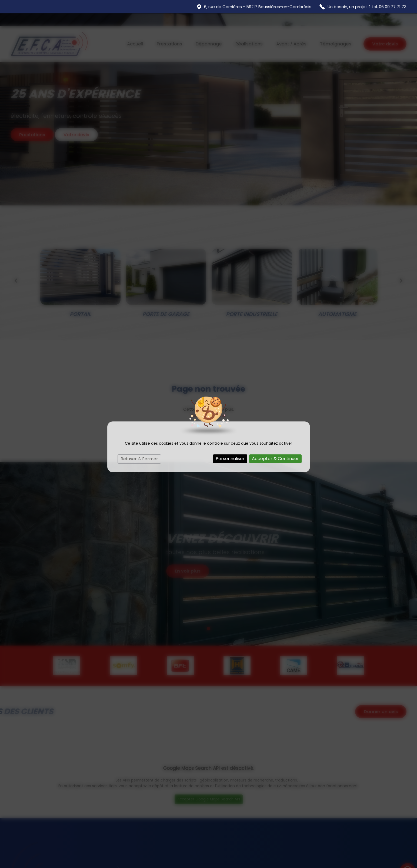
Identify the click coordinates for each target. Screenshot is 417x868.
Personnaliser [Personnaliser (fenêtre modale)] (230, 446)
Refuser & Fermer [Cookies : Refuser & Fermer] (139, 446)
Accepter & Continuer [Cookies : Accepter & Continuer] (275, 446)
